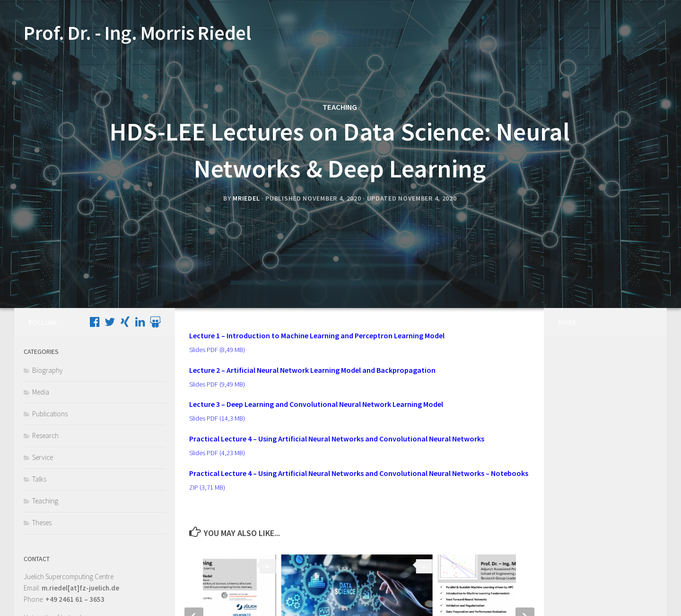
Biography (48, 370)
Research (45, 436)
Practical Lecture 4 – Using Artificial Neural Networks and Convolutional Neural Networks (337, 439)
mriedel (246, 198)
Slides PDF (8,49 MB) (217, 350)
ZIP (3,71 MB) (207, 487)
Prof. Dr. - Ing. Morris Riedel (137, 33)
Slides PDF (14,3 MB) (217, 418)
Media (41, 392)
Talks (39, 479)
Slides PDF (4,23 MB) (217, 453)
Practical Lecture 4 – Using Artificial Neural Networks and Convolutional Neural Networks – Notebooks (359, 473)
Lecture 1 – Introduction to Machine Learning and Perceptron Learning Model (317, 335)
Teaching (340, 107)
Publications (50, 414)
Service (43, 457)
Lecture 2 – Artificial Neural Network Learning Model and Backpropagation (312, 370)
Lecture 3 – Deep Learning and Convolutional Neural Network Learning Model (316, 404)
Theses (42, 523)
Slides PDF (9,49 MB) (217, 384)
